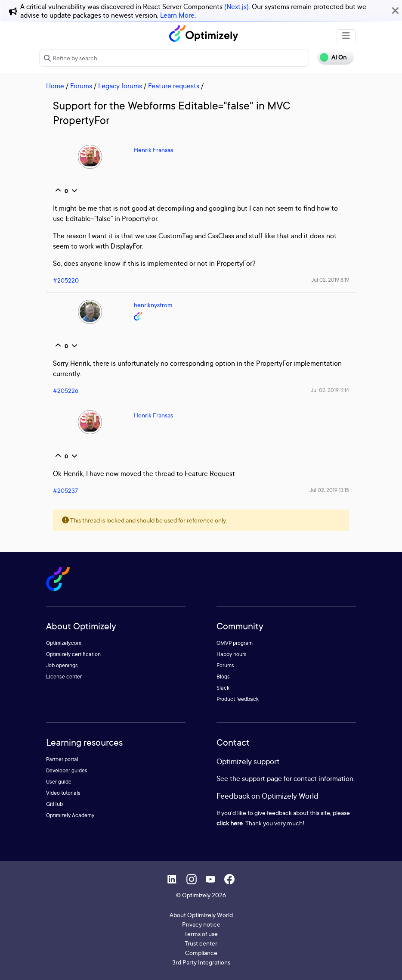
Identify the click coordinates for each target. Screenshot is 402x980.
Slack (223, 688)
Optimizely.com (64, 643)
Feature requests (174, 86)
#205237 (65, 490)
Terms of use (201, 934)
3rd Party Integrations (201, 962)
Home (55, 86)
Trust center (201, 943)
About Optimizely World (201, 915)
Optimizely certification (73, 654)
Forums (81, 86)
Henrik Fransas (153, 150)
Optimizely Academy (70, 815)
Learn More (177, 15)
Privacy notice (201, 924)
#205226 (66, 390)
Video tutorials (63, 793)
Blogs (223, 677)
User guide (59, 782)
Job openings (62, 665)
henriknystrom (153, 305)
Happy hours (232, 654)
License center (64, 677)
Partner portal (62, 759)
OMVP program (235, 643)
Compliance (201, 953)
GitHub (54, 804)
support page (262, 778)
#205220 (66, 280)
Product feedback (238, 699)
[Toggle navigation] (346, 36)
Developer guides (67, 770)
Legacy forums (120, 86)
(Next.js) (237, 6)
